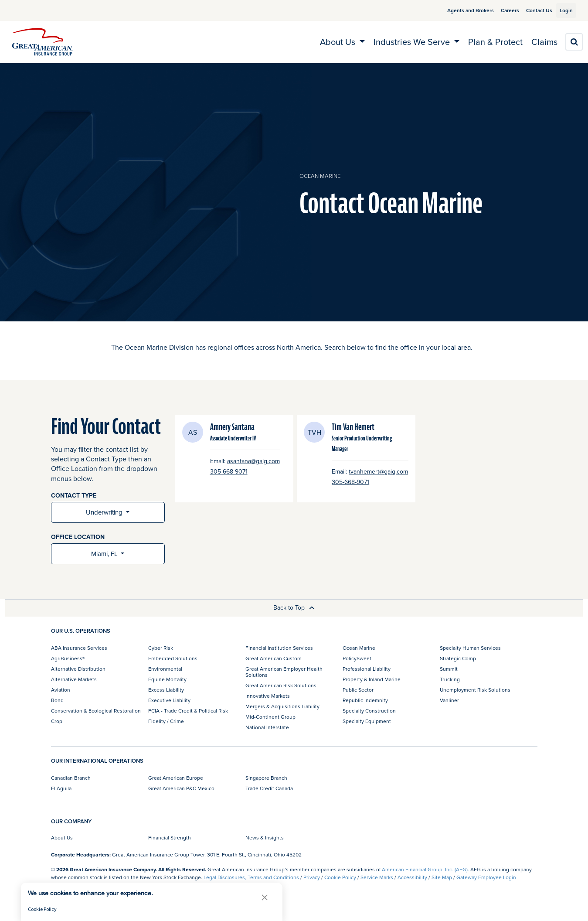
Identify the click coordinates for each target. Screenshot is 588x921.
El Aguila (61, 788)
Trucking (450, 679)
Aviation (61, 690)
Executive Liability (169, 700)
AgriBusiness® (68, 658)
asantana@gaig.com (253, 461)
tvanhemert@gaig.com (378, 472)
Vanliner (449, 700)
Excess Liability (166, 690)
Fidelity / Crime (166, 721)
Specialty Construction (369, 711)
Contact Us (529, 10)
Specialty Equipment (367, 721)
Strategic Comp (458, 658)
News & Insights (265, 837)
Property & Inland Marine (372, 679)
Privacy (312, 877)
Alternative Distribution (78, 669)
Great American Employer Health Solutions (284, 672)
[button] (265, 897)
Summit (449, 669)
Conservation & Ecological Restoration (96, 711)
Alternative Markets (74, 679)
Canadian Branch (71, 778)
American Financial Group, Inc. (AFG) (425, 869)
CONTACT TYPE (74, 496)
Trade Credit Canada (269, 788)
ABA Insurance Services (79, 648)
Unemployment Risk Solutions (475, 690)
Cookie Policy (340, 877)
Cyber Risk (161, 648)
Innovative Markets (268, 696)
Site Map (442, 877)
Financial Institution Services (279, 648)
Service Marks (377, 877)
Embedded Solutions (173, 658)
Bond (57, 700)
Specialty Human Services (470, 648)
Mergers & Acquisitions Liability (282, 706)
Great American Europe (176, 778)
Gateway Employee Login (486, 877)
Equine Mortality (167, 679)
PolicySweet (357, 658)
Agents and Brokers (461, 10)
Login (563, 10)
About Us (62, 837)
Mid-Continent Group (270, 717)
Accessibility (412, 877)
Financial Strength (170, 837)
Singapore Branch (266, 778)
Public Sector (358, 690)
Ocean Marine (320, 176)
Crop (57, 721)
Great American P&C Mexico (181, 788)
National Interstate (267, 727)
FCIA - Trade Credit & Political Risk (188, 711)
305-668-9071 (229, 472)
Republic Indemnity (365, 700)
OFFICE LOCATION (78, 537)
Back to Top (294, 607)
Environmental (165, 669)
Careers (500, 10)
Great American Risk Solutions (281, 685)
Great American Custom (274, 658)
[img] (42, 42)
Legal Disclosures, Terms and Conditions (251, 877)
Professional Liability (367, 669)
